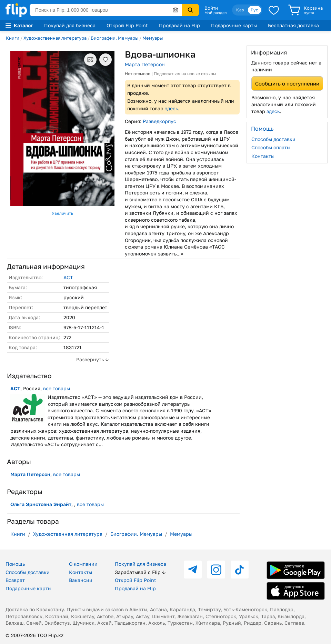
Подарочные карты (234, 25)
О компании (83, 564)
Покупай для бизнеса (70, 25)
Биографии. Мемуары (114, 38)
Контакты (263, 156)
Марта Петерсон (145, 64)
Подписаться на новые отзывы (185, 74)
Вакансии (81, 580)
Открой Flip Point (127, 25)
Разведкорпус (159, 121)
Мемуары (153, 38)
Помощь (15, 564)
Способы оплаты (271, 147)
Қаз (240, 10)
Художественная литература (55, 38)
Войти (211, 8)
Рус (254, 10)
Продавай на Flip (179, 25)
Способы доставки (273, 139)
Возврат (15, 580)
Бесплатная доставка (293, 25)
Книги (13, 38)
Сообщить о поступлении (287, 83)
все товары (57, 388)
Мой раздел (215, 13)
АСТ (68, 277)
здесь (171, 108)
